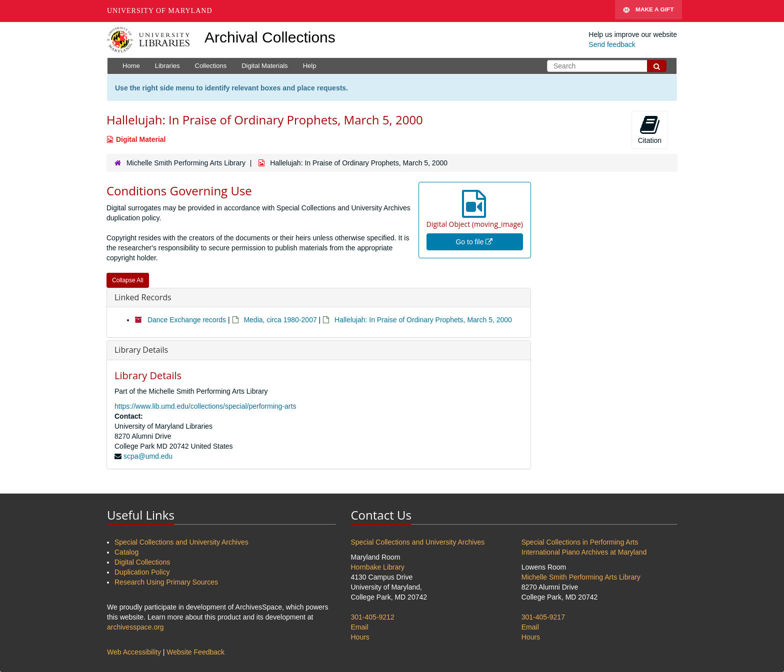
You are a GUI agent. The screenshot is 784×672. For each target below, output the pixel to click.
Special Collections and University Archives (181, 542)
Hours (360, 637)
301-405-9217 (543, 617)
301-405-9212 (373, 617)
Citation (650, 129)
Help (310, 66)
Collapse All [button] (128, 280)
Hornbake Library (378, 567)
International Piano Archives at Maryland (584, 552)
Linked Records (143, 297)
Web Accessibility (134, 652)
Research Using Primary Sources (166, 582)
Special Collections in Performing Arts (580, 542)
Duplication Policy (142, 572)
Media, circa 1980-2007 (280, 320)
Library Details (141, 350)
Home (131, 66)
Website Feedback (195, 652)
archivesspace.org (135, 627)
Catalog (126, 552)
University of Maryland (160, 11)
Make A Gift (648, 11)
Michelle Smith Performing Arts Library (186, 163)
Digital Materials (264, 66)
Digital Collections (142, 562)
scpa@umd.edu (148, 456)
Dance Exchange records (187, 320)
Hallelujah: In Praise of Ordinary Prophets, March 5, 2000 (423, 320)
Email (360, 627)
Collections (211, 66)
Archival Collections (270, 37)
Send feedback (612, 44)
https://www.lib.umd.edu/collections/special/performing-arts (205, 406)
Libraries (167, 66)
